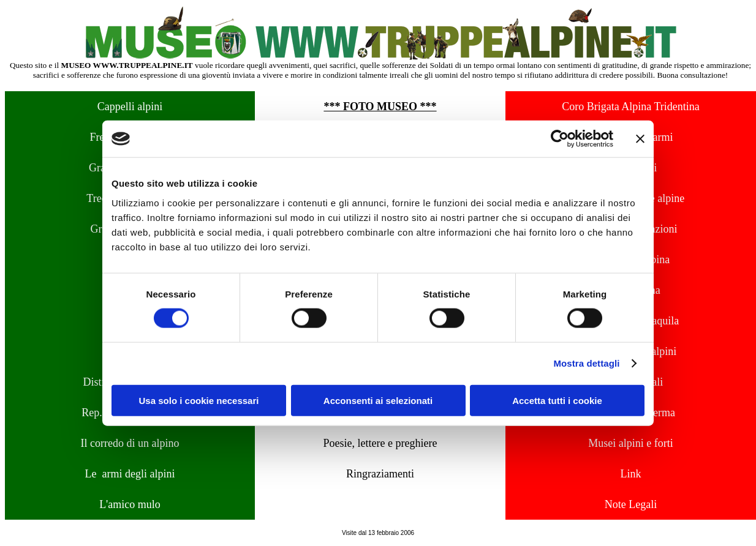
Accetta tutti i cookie (557, 400)
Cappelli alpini (130, 107)
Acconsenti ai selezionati (378, 400)
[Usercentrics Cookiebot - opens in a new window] (560, 139)
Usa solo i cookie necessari (199, 400)
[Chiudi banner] (640, 139)
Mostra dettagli (586, 363)
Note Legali (631, 504)
